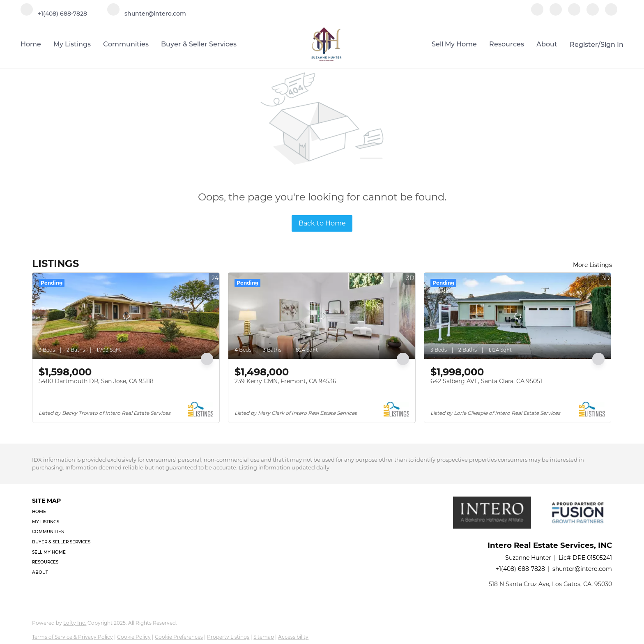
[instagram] (574, 13)
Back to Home (322, 223)
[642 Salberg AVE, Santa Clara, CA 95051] (518, 316)
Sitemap (264, 637)
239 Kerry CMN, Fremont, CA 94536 (285, 381)
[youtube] (593, 13)
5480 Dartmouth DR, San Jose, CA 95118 (96, 381)
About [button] (547, 44)
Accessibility (293, 637)
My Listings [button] (72, 44)
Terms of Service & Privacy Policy (72, 637)
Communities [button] (126, 44)
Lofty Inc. (75, 623)
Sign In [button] (612, 45)
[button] (64, 512)
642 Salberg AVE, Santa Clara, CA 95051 (486, 381)
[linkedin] (556, 13)
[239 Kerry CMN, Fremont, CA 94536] (322, 316)
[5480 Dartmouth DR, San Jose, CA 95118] (126, 316)
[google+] (611, 13)
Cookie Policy (134, 637)
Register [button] (584, 45)
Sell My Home (454, 44)
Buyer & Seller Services (199, 44)
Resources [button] (507, 44)
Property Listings (228, 637)
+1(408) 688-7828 (520, 569)
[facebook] (537, 13)
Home (31, 44)
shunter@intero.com (582, 569)
